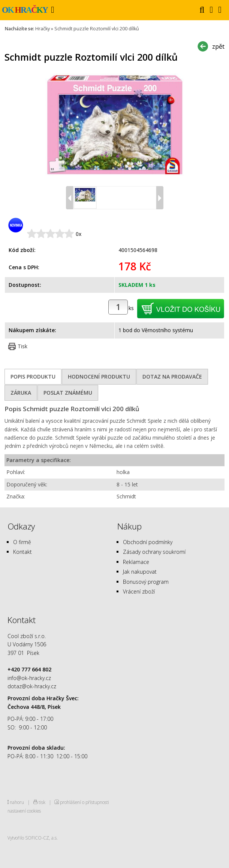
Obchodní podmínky (148, 542)
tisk (42, 802)
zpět (218, 46)
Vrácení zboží (139, 591)
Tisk (22, 346)
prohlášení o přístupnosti (85, 802)
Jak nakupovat (140, 572)
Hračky (43, 29)
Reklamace (136, 562)
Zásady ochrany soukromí (154, 552)
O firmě (22, 542)
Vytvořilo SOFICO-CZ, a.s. (33, 838)
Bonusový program (146, 582)
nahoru (17, 802)
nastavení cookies (24, 811)
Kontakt (22, 552)
